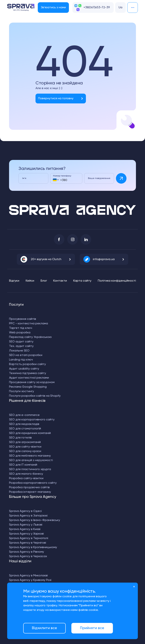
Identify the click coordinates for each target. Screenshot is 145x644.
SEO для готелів (20, 438)
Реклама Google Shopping (28, 387)
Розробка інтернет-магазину (30, 492)
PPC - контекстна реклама (29, 324)
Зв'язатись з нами (53, 8)
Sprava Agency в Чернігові (28, 543)
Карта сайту (82, 281)
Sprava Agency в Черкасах (28, 556)
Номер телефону (62, 176)
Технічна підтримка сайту (28, 373)
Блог (44, 281)
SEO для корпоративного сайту (32, 420)
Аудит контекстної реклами (29, 378)
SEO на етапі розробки (26, 355)
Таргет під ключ (21, 328)
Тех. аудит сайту (21, 346)
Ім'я (24, 178)
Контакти (60, 281)
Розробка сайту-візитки (26, 478)
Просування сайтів (23, 319)
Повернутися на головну (56, 99)
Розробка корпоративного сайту (33, 483)
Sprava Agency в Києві (25, 529)
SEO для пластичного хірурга (30, 469)
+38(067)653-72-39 (97, 8)
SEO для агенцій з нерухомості (31, 460)
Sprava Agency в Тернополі (29, 538)
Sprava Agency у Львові (26, 525)
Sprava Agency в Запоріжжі (28, 516)
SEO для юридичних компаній (30, 433)
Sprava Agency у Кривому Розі (30, 580)
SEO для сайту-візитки (25, 447)
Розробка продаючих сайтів (29, 487)
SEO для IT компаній (23, 465)
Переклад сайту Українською (30, 337)
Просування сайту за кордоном (32, 382)
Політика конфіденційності (117, 281)
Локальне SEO (19, 351)
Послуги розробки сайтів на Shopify (35, 396)
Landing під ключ (21, 360)
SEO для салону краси (25, 451)
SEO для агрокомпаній (25, 442)
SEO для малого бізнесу (26, 474)
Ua (120, 8)
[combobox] (56, 180)
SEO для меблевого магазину (30, 456)
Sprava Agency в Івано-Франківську (35, 520)
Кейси (30, 281)
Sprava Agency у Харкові (26, 534)
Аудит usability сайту (24, 369)
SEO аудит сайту (21, 342)
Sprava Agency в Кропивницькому (33, 547)
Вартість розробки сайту (27, 364)
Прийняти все (92, 628)
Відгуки (14, 281)
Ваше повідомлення (99, 178)
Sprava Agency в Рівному (27, 552)
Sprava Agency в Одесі (25, 511)
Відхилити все (44, 628)
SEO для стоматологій (25, 429)
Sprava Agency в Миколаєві (28, 576)
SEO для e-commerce (24, 415)
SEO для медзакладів (24, 424)
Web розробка (20, 333)
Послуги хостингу (22, 391)
